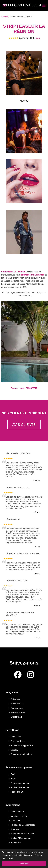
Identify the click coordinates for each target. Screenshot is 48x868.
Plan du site (16, 842)
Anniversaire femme (20, 787)
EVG (13, 774)
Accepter (24, 864)
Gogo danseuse (18, 712)
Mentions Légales (19, 816)
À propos (15, 829)
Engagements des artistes (22, 834)
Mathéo (24, 101)
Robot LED (16, 737)
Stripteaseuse (17, 704)
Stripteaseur (16, 699)
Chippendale (16, 717)
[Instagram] (31, 675)
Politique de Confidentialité (23, 825)
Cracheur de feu (18, 741)
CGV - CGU (16, 820)
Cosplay (14, 750)
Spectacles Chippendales (22, 746)
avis (38, 38)
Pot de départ (17, 792)
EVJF (13, 779)
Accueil (4, 17)
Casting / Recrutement (21, 838)
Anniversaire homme (20, 783)
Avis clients (24, 425)
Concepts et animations (21, 754)
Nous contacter (18, 812)
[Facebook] (18, 675)
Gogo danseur (17, 708)
